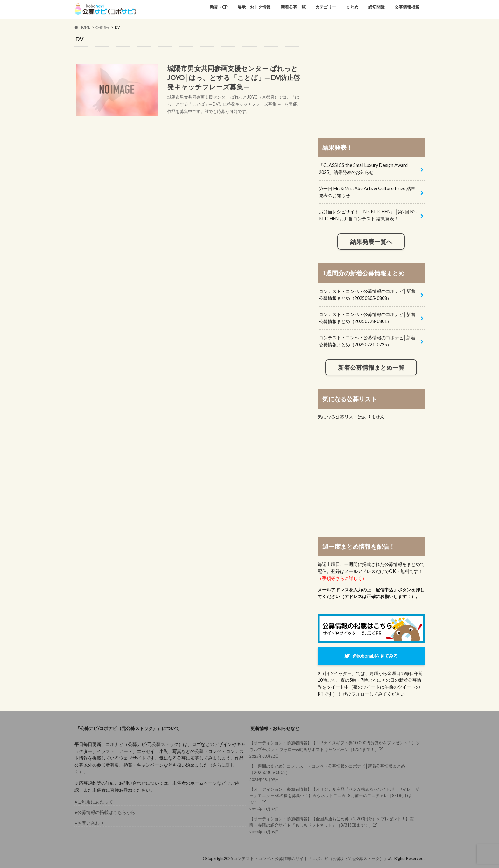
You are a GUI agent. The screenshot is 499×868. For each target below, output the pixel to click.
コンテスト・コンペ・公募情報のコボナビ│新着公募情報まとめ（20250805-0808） (367, 295)
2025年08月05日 (335, 825)
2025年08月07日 (335, 799)
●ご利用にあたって (94, 802)
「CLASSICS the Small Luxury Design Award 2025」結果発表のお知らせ (363, 169)
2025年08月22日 (335, 749)
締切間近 (376, 7)
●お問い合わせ (89, 823)
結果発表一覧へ (371, 242)
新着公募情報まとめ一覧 (371, 368)
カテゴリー (326, 7)
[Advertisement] (371, 80)
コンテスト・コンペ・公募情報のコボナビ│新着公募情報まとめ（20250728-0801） (367, 318)
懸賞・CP (219, 7)
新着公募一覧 (293, 7)
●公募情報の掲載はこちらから (105, 812)
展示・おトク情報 (254, 7)
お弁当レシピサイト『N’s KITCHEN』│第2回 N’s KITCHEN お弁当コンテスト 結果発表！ (368, 215)
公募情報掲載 (407, 7)
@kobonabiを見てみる (375, 656)
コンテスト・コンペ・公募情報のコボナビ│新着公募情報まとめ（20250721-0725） (367, 341)
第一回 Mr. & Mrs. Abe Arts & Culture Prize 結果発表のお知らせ (367, 192)
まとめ (352, 7)
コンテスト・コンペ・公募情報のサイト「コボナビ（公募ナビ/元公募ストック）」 (311, 858)
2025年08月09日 (335, 772)
